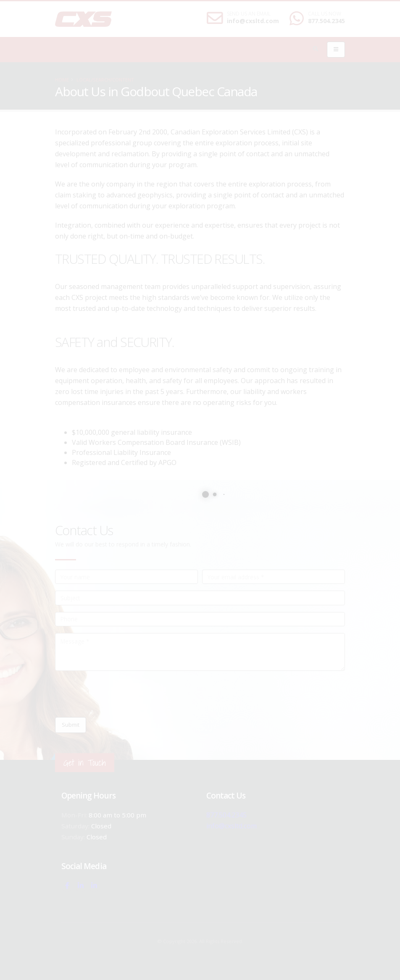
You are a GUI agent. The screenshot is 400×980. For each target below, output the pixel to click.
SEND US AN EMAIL (249, 14)
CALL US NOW (325, 14)
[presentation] (119, 694)
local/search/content (105, 80)
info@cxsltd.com (253, 21)
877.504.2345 (326, 21)
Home (62, 80)
